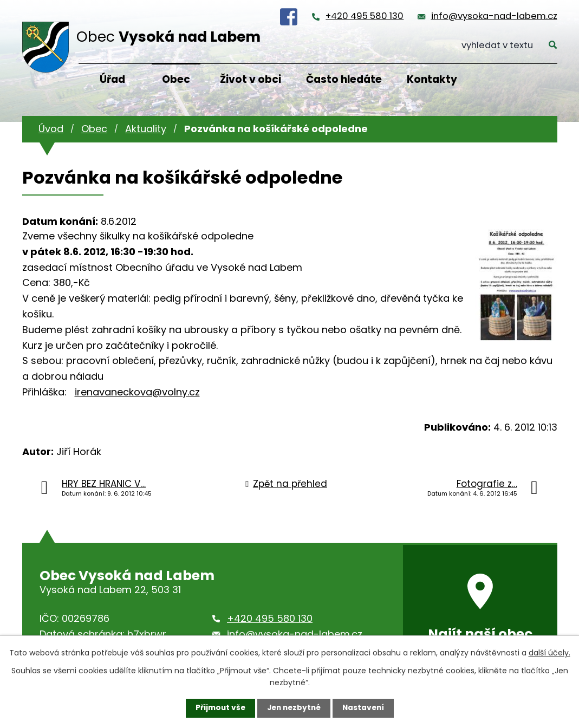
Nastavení (366, 708)
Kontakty (432, 79)
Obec (176, 79)
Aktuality (146, 129)
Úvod (51, 129)
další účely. (549, 652)
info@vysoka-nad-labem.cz (494, 16)
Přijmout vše (218, 708)
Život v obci (251, 79)
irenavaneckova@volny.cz (137, 392)
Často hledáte (344, 79)
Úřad (112, 79)
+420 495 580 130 (365, 16)
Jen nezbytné (294, 708)
